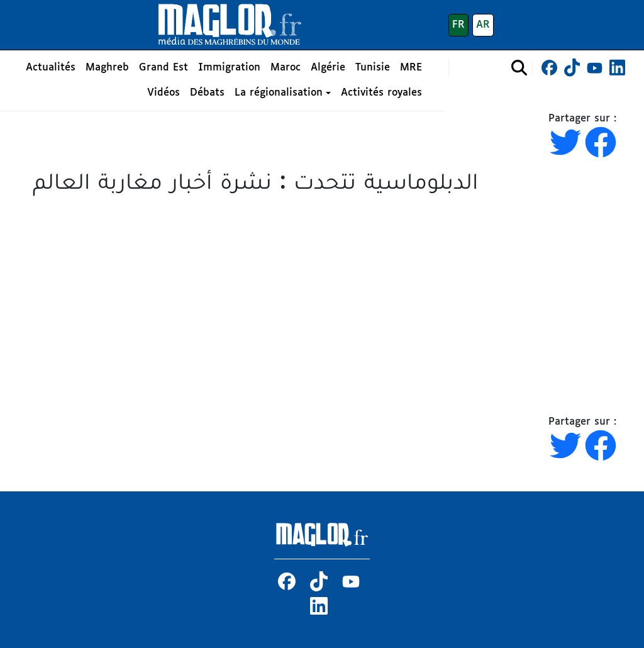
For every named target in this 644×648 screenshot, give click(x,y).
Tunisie (373, 68)
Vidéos (164, 93)
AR (483, 25)
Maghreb (107, 68)
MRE (411, 68)
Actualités (51, 68)
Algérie (328, 68)
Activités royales (381, 93)
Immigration (229, 68)
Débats (207, 93)
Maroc (286, 68)
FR (458, 25)
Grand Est (164, 68)
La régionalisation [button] (279, 93)
